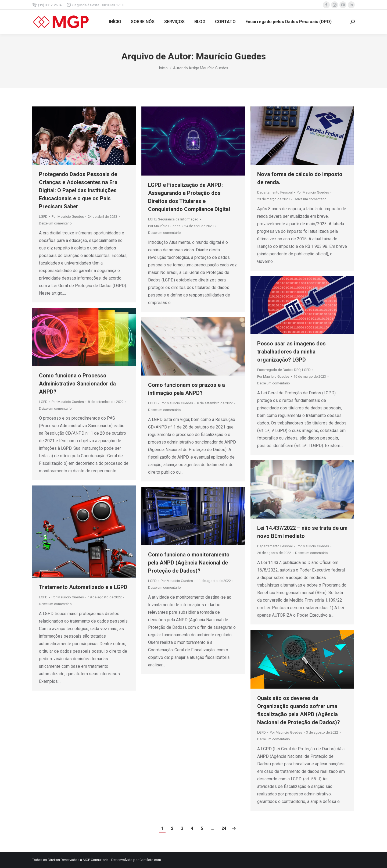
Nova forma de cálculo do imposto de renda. (300, 178)
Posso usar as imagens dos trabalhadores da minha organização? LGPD (291, 352)
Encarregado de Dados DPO (279, 370)
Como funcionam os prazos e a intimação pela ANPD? (187, 389)
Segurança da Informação (178, 219)
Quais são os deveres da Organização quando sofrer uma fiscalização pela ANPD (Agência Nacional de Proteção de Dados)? (299, 710)
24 (224, 828)
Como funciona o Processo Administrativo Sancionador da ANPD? (77, 384)
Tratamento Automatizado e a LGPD (83, 587)
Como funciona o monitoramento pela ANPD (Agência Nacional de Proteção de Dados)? (189, 563)
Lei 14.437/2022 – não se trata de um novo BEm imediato (302, 532)
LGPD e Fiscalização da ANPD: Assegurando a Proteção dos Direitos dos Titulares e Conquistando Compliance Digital (189, 197)
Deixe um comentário (55, 223)
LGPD (43, 217)
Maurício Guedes (231, 56)
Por (68, 217)
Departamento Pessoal (275, 192)
